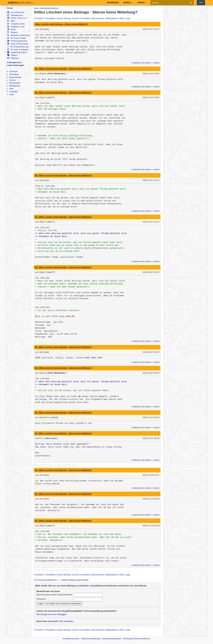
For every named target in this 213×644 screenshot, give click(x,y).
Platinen (12, 32)
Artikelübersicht (14, 62)
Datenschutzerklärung (91, 639)
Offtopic (12, 55)
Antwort (156, 63)
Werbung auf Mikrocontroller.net (137, 639)
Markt (11, 29)
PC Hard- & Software (18, 50)
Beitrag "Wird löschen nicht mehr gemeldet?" (62, 444)
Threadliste (14, 74)
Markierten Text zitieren (142, 63)
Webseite (13, 58)
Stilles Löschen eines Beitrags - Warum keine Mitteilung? (61, 24)
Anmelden (14, 92)
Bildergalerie (15, 86)
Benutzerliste (15, 83)
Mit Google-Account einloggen (52, 614)
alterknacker (51, 438)
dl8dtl (50, 74)
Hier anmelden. (66, 621)
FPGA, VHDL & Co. (17, 18)
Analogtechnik (15, 15)
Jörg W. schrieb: (45, 186)
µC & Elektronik (16, 12)
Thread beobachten (45, 580)
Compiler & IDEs (16, 24)
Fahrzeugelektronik (17, 41)
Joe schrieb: (43, 103)
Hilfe (11, 89)
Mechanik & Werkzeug (18, 35)
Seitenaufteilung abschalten (73, 580)
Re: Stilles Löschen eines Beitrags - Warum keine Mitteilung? (63, 69)
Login (201, 3)
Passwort (41, 599)
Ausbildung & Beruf (17, 52)
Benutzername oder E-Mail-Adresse (54, 595)
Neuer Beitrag (15, 77)
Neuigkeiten (113, 3)
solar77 (51, 97)
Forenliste (13, 71)
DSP (11, 21)
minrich (54, 417)
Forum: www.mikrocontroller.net (46, 8)
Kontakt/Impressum (71, 639)
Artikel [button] (128, 3)
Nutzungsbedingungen (112, 639)
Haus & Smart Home (18, 44)
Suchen (13, 80)
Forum (10, 8)
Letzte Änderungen (15, 65)
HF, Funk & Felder (17, 38)
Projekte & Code (16, 27)
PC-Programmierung (18, 47)
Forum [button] (142, 3)
